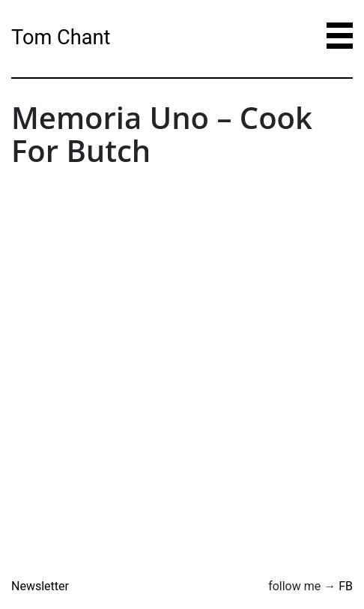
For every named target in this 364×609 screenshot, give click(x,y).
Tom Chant (61, 37)
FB (346, 586)
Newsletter (40, 586)
